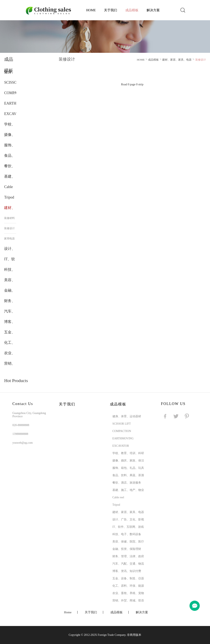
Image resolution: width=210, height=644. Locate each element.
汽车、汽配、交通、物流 (128, 564)
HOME (141, 60)
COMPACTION (122, 431)
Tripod (9, 197)
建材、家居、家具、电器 (177, 60)
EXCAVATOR (15, 114)
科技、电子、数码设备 (127, 534)
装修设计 (9, 228)
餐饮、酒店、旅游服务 (127, 483)
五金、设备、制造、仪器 (128, 578)
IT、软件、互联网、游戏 (128, 527)
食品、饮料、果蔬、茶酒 (128, 475)
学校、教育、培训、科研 (128, 453)
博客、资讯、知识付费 (127, 571)
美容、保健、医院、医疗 (128, 542)
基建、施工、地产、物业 (128, 490)
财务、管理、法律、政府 (128, 556)
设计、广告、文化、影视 (128, 519)
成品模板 (132, 10)
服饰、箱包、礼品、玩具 (128, 468)
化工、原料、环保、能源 (128, 586)
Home (91, 10)
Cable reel (118, 497)
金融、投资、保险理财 (127, 549)
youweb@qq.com (22, 443)
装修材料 (9, 218)
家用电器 (9, 239)
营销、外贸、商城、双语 (128, 601)
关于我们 (111, 10)
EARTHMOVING (123, 438)
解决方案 (153, 10)
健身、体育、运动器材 (127, 416)
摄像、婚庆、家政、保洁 (128, 461)
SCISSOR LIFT (122, 424)
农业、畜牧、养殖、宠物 (128, 593)
